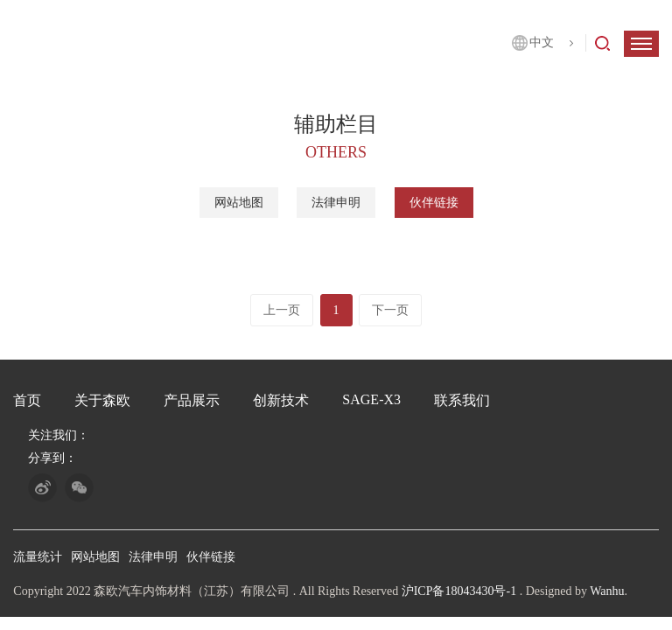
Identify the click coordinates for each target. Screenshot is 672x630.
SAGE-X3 (371, 399)
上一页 (282, 310)
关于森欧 (102, 400)
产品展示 (192, 400)
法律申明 (336, 203)
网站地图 (239, 203)
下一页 (390, 310)
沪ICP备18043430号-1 (459, 591)
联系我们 (462, 400)
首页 (27, 400)
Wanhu (607, 591)
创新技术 (281, 400)
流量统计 (38, 557)
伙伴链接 (434, 203)
